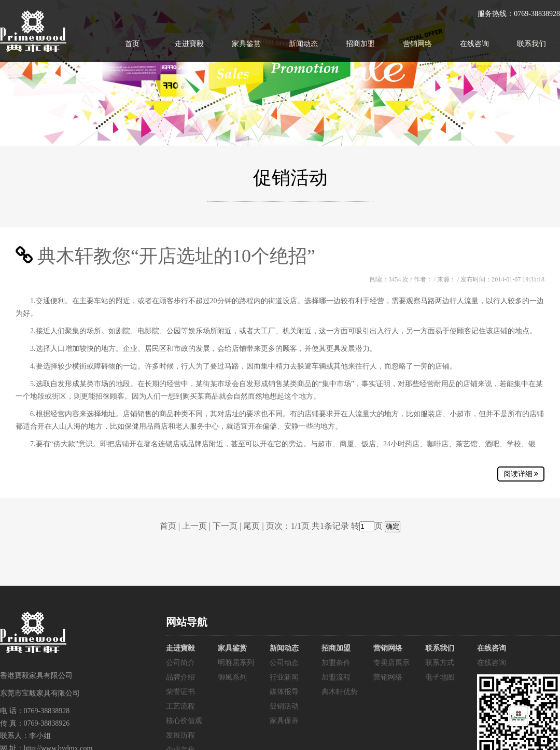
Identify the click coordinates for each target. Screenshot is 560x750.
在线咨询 (474, 44)
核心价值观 (184, 721)
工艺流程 (180, 706)
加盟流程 (336, 677)
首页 (132, 44)
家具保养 (284, 721)
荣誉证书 (180, 692)
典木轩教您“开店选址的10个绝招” (176, 256)
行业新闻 (284, 677)
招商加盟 (360, 44)
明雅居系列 (236, 663)
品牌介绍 (180, 677)
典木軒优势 (340, 692)
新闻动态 (303, 44)
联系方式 (440, 663)
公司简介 (180, 663)
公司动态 (284, 663)
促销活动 (284, 706)
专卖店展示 (391, 663)
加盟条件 (336, 663)
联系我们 (531, 44)
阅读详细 (521, 474)
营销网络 (417, 44)
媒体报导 (284, 692)
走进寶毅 (189, 44)
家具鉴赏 (246, 44)
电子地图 (440, 677)
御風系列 (232, 677)
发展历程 (180, 735)
